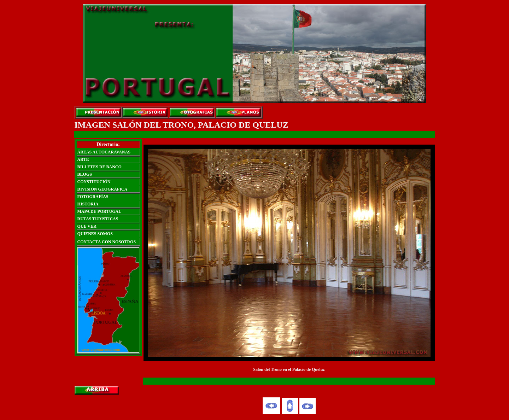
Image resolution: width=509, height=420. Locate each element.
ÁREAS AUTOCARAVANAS (104, 152)
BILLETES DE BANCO (100, 167)
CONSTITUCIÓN (94, 182)
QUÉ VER (87, 226)
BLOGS (85, 174)
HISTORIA (88, 204)
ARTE (83, 159)
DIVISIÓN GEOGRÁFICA (103, 189)
